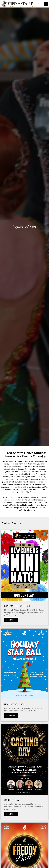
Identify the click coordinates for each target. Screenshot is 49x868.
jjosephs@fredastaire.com (21, 508)
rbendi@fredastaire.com (24, 510)
